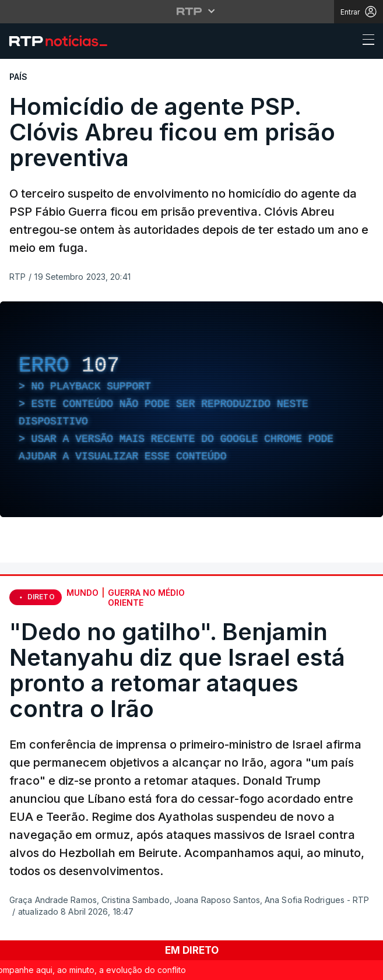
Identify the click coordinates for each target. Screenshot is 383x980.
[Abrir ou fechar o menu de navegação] (365, 41)
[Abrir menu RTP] (191, 11)
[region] (191, 409)
